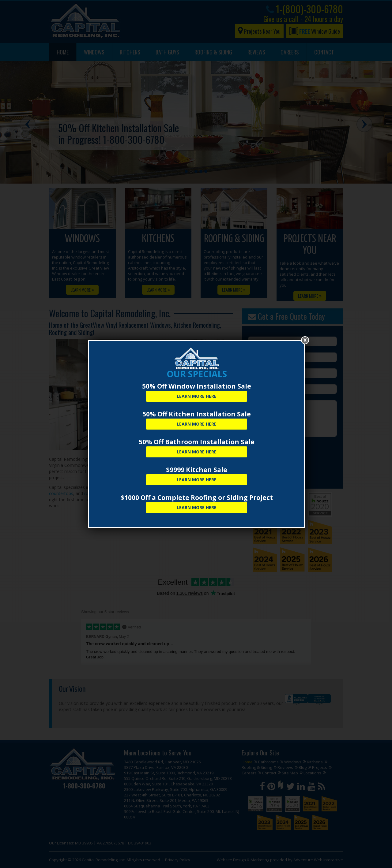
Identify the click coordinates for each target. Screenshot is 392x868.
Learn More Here (197, 396)
